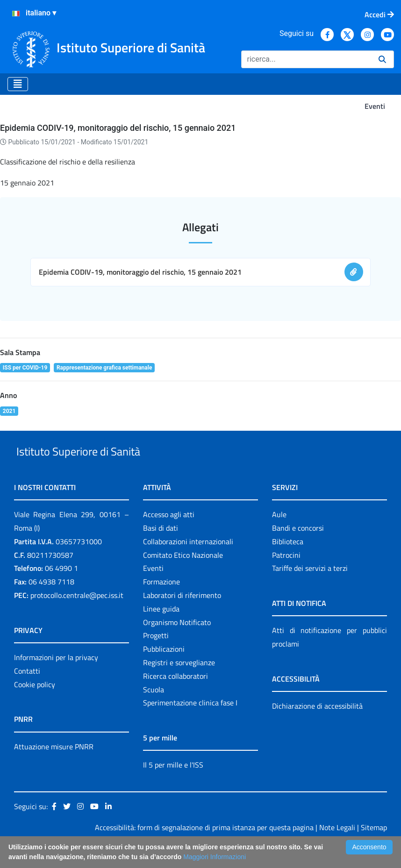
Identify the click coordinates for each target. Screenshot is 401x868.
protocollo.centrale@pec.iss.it (77, 617)
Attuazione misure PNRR (54, 768)
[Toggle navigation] (18, 84)
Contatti (27, 692)
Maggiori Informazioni (215, 857)
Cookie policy (35, 706)
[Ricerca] (306, 59)
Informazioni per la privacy (56, 679)
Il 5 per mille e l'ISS (173, 787)
